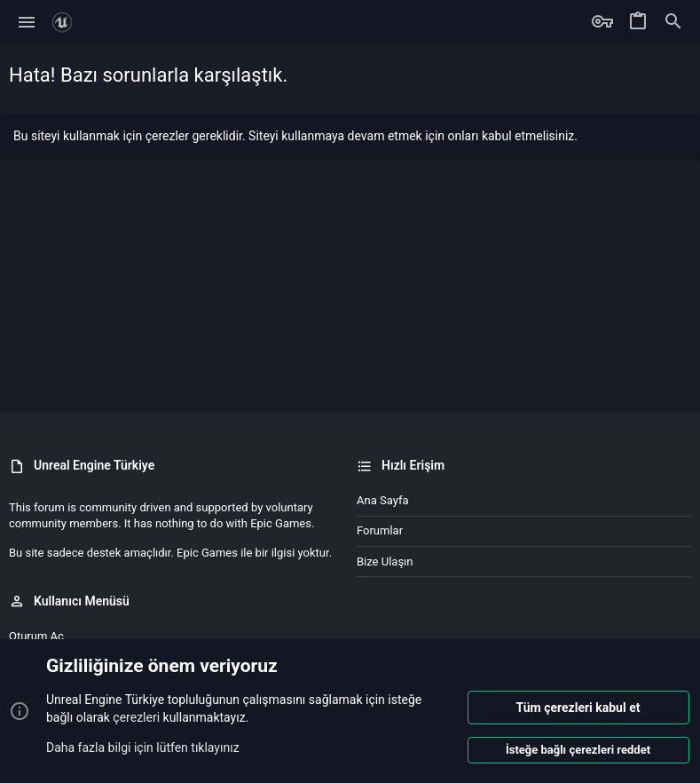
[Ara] (673, 22)
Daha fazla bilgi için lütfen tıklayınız (143, 747)
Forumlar (380, 530)
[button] (27, 22)
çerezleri (136, 717)
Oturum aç (36, 636)
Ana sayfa (382, 500)
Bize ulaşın (385, 562)
